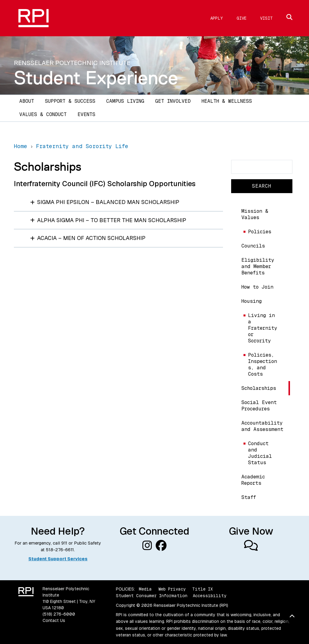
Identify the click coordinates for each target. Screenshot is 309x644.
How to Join (257, 287)
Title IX (202, 589)
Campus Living (125, 101)
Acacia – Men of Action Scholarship (88, 238)
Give (242, 18)
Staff (249, 497)
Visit (266, 18)
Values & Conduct (43, 114)
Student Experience (96, 78)
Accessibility (210, 596)
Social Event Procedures (259, 406)
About (27, 101)
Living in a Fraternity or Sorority (263, 328)
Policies (260, 232)
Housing (252, 301)
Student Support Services (58, 559)
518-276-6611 (60, 550)
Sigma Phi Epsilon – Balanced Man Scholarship (105, 202)
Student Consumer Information (152, 596)
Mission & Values (255, 214)
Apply (217, 18)
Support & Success (70, 101)
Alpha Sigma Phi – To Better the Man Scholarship (108, 220)
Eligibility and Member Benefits (258, 266)
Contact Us (54, 620)
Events (86, 114)
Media (145, 589)
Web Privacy (172, 589)
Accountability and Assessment (262, 426)
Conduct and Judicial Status (260, 453)
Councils (253, 246)
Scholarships (259, 388)
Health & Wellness (227, 101)
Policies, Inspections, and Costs (263, 364)
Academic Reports (253, 480)
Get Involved (173, 101)
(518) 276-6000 (59, 614)
